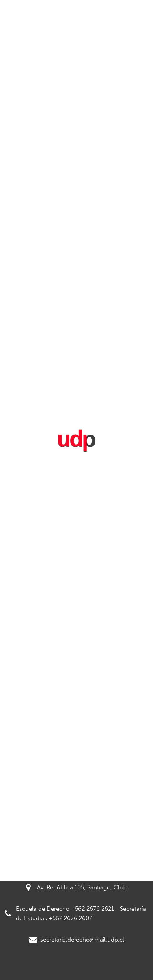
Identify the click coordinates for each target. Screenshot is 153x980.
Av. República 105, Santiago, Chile (77, 887)
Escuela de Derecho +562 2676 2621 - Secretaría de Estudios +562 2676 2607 (75, 914)
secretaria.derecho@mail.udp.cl (77, 940)
